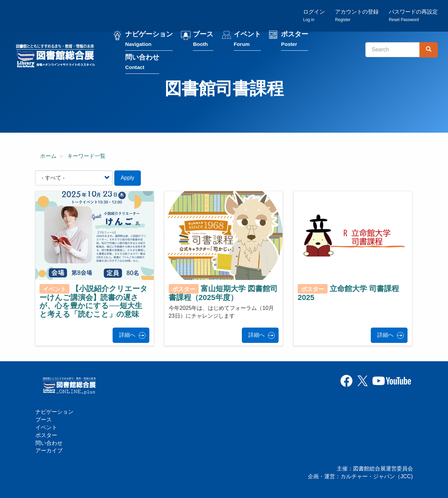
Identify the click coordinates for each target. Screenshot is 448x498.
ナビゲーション (149, 40)
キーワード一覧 (86, 156)
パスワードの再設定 (413, 15)
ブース (203, 40)
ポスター (295, 40)
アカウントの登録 (357, 15)
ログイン (314, 15)
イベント (247, 40)
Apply (128, 178)
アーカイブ (49, 451)
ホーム (48, 156)
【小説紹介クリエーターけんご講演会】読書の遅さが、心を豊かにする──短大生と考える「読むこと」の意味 (94, 301)
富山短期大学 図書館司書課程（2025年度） (223, 293)
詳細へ (127, 335)
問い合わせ (142, 63)
